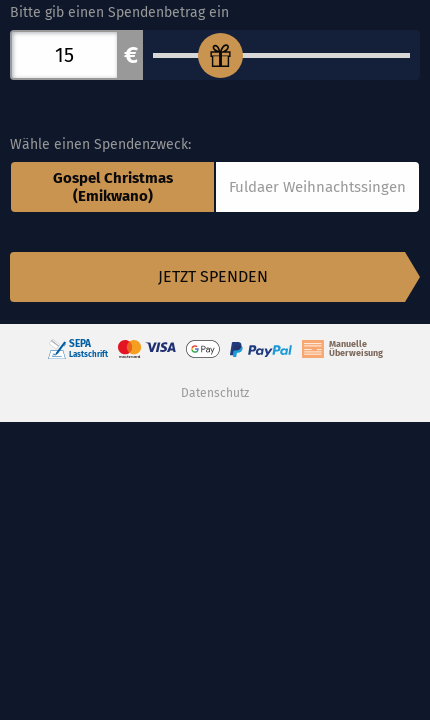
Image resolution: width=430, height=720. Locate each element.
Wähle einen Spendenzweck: (100, 144)
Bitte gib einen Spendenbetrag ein (119, 12)
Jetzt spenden (213, 276)
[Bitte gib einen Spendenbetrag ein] (281, 55)
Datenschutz (215, 393)
